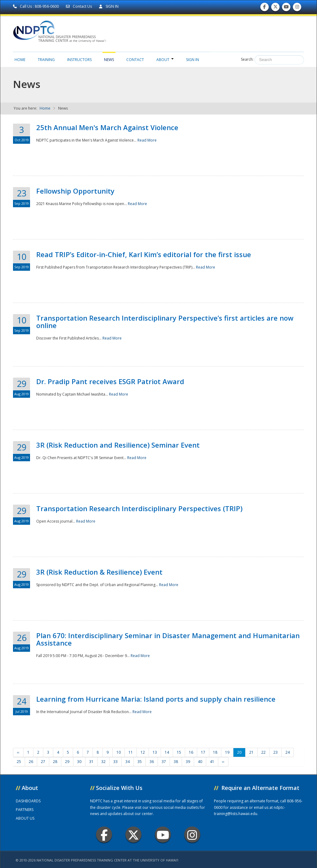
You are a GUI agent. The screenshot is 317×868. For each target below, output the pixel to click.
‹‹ (18, 752)
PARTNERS (25, 810)
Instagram (192, 835)
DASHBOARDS (28, 801)
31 (91, 762)
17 (203, 752)
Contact (135, 60)
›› (223, 762)
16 (191, 752)
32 (103, 762)
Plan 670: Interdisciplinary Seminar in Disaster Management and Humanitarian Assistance (168, 639)
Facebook (104, 835)
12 (143, 752)
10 (119, 752)
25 (19, 762)
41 (212, 762)
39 (188, 762)
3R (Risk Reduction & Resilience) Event (99, 572)
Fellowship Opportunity (75, 191)
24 (288, 752)
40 (200, 762)
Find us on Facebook (265, 8)
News (109, 60)
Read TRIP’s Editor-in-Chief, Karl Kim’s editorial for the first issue (144, 254)
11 (131, 752)
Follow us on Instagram (297, 8)
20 (239, 752)
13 (155, 752)
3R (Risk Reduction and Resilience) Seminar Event (118, 445)
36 (152, 762)
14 (167, 752)
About (165, 60)
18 (215, 752)
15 (179, 752)
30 (79, 762)
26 (31, 762)
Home (20, 60)
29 (67, 762)
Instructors (79, 60)
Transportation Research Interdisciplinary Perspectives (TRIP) (139, 508)
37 (164, 762)
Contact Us (79, 6)
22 (263, 752)
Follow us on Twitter (276, 8)
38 (176, 762)
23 (276, 752)
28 (55, 762)
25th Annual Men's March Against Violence (107, 127)
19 (227, 752)
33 (115, 762)
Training (46, 60)
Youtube (163, 835)
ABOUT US (25, 818)
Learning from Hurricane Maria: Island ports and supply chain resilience (156, 699)
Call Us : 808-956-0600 (36, 6)
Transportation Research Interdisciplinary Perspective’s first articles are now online (165, 322)
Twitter (133, 835)
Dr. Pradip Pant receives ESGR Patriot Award (110, 381)
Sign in (193, 60)
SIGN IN (109, 6)
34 (128, 762)
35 (140, 762)
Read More (147, 140)
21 (251, 752)
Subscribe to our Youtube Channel (286, 8)
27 (43, 762)
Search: (247, 59)
